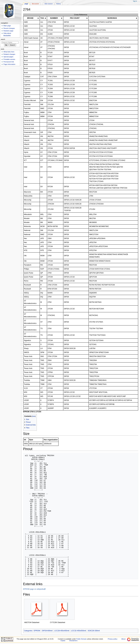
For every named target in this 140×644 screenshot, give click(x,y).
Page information (9, 64)
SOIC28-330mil (94, 631)
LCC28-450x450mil (62, 631)
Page (26, 4)
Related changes (9, 54)
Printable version (9, 59)
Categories (28, 631)
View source (48, 4)
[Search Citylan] (10, 42)
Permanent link (9, 62)
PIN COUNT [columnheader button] (75, 18)
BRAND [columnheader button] (30, 18)
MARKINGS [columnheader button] (112, 18)
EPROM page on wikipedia (34, 589)
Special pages (8, 57)
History (59, 4)
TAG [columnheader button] (42, 18)
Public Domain (81, 639)
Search (3, 39)
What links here (9, 52)
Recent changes (9, 28)
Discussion (35, 4)
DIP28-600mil (47, 631)
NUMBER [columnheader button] (54, 18)
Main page (7, 26)
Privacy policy (112, 639)
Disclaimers (73, 641)
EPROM (37, 631)
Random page (8, 31)
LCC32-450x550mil (78, 631)
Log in (135, 1)
